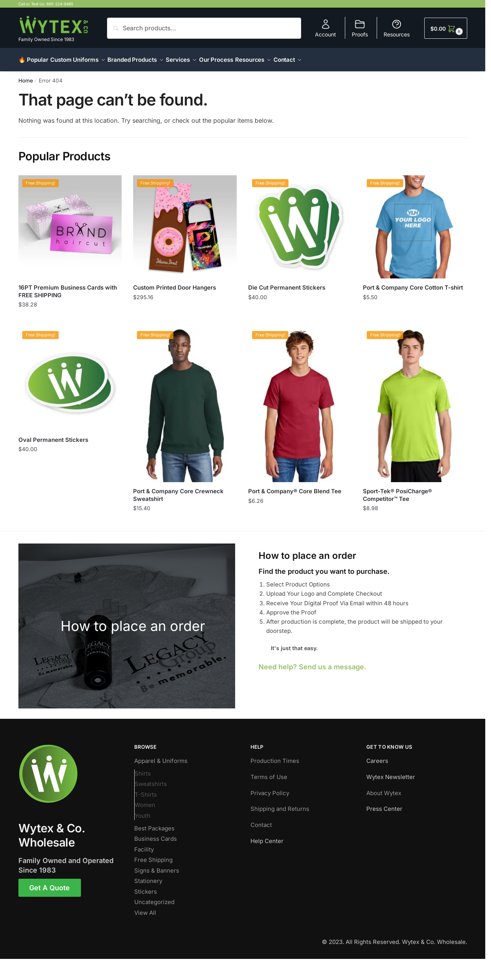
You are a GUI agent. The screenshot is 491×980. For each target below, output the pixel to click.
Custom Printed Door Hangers (175, 283)
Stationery (148, 876)
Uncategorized (154, 897)
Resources (397, 28)
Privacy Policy (270, 788)
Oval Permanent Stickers (53, 435)
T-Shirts (146, 790)
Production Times (275, 756)
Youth (143, 811)
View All (145, 908)
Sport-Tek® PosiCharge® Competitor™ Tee (397, 490)
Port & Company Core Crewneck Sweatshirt (178, 490)
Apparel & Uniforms (161, 756)
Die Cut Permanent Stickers (287, 283)
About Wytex (384, 788)
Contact (261, 820)
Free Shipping (153, 855)
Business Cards (156, 834)
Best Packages (154, 824)
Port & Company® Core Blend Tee (295, 487)
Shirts (143, 769)
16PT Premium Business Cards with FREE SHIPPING (68, 287)
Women (145, 800)
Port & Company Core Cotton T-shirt (413, 283)
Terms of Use (269, 772)
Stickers (146, 887)
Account (325, 28)
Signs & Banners (157, 866)
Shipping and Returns (280, 804)
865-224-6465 (60, 4)
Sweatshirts (151, 779)
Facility (144, 845)
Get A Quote (49, 883)
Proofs (360, 28)
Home (26, 76)
